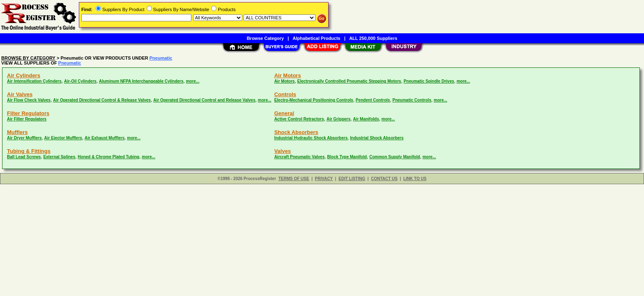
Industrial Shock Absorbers (377, 138)
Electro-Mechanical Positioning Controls (314, 100)
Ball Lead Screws (24, 157)
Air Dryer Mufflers (24, 138)
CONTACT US (384, 179)
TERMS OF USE (294, 179)
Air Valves (20, 94)
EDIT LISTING (352, 179)
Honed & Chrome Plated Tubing (108, 157)
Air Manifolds (366, 119)
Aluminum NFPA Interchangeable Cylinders (141, 81)
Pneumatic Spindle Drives (429, 81)
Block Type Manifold (347, 157)
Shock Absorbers (296, 132)
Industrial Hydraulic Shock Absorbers (311, 138)
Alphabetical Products (317, 38)
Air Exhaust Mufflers (105, 138)
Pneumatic (161, 58)
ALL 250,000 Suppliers (373, 38)
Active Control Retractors (299, 119)
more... (193, 81)
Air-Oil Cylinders (80, 81)
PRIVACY (324, 179)
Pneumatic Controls (412, 100)
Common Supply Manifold (394, 157)
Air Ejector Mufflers (63, 138)
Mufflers (17, 132)
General (284, 113)
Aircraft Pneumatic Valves (300, 157)
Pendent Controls (373, 100)
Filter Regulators (28, 113)
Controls (285, 94)
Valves (283, 151)
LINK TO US (415, 179)
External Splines (59, 157)
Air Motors (288, 75)
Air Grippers (338, 119)
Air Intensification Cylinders (34, 81)
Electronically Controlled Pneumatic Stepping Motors (349, 81)
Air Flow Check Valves (29, 100)
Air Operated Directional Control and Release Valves (204, 100)
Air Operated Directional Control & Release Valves (102, 100)
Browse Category (265, 38)
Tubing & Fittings (29, 151)
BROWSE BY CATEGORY (28, 58)
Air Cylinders (24, 75)
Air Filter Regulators (27, 119)
